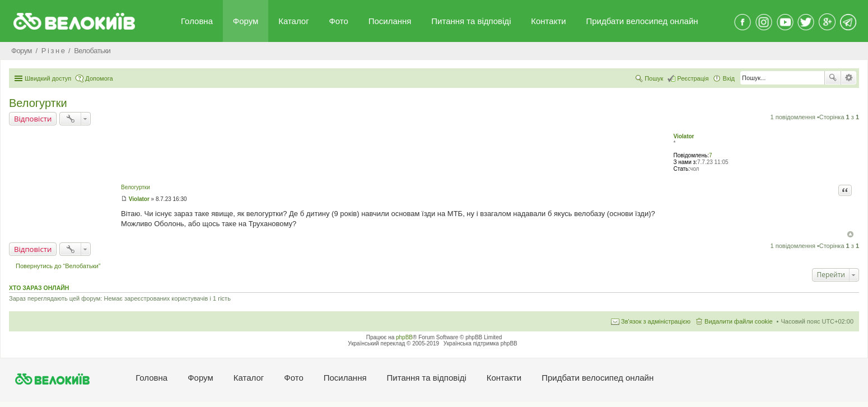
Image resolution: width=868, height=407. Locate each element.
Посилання (390, 21)
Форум (246, 21)
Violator (683, 136)
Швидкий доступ (48, 78)
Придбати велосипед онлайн (642, 21)
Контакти (548, 21)
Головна (197, 21)
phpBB (404, 337)
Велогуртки (38, 103)
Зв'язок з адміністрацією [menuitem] (656, 321)
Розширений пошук (849, 78)
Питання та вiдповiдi (471, 21)
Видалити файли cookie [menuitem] (739, 321)
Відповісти (33, 119)
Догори (850, 234)
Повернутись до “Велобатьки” (58, 266)
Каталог (294, 21)
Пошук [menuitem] (654, 78)
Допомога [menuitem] (99, 78)
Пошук (833, 78)
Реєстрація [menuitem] (693, 78)
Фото (338, 21)
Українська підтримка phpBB (480, 343)
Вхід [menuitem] (729, 78)
